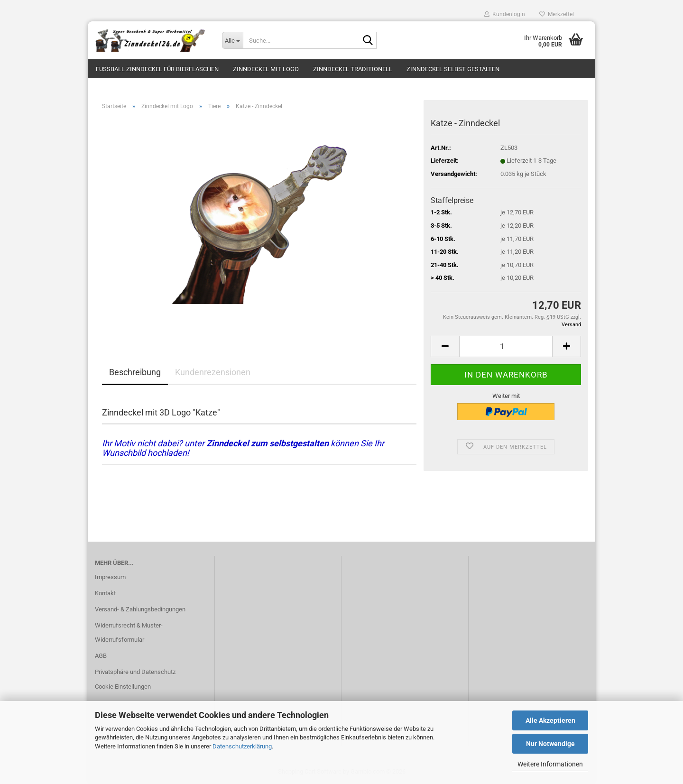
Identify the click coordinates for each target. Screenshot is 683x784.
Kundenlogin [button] (505, 14)
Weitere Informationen (550, 764)
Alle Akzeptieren (550, 720)
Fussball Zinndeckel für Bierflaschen (157, 69)
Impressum (110, 577)
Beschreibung (135, 372)
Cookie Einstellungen (123, 687)
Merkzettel (557, 14)
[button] (445, 346)
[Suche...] (232, 40)
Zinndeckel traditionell (353, 69)
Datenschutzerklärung (242, 746)
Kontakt (105, 593)
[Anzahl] (506, 346)
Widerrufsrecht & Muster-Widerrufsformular (129, 632)
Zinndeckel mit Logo (266, 69)
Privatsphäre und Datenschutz (135, 672)
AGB (101, 656)
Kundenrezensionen (213, 372)
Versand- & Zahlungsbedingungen (140, 609)
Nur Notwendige (550, 744)
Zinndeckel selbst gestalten (453, 69)
